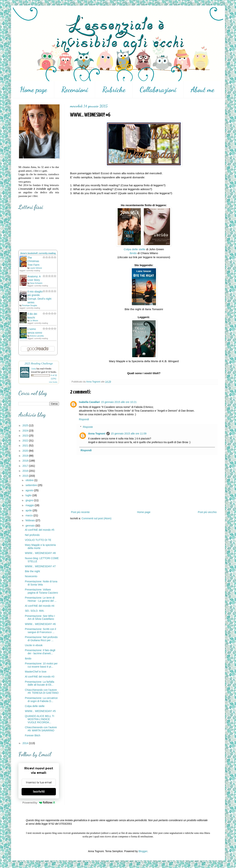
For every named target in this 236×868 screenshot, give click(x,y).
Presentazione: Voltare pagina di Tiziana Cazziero (41, 591)
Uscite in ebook (34, 645)
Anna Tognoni (97, 434)
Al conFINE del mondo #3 (40, 677)
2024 (26, 431)
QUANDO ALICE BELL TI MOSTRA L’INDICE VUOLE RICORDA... (40, 719)
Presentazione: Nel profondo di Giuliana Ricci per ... (41, 639)
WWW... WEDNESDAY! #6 (40, 624)
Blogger (143, 851)
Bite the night (32, 571)
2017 (26, 466)
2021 (26, 446)
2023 (26, 436)
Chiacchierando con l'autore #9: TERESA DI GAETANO (42, 691)
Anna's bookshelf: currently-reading (38, 253)
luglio (29, 495)
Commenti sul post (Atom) (96, 518)
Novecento (31, 576)
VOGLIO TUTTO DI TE (38, 540)
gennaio (30, 526)
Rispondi (84, 419)
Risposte (88, 427)
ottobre (30, 480)
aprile (29, 510)
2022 (26, 441)
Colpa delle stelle (135, 249)
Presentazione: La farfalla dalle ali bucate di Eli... (40, 683)
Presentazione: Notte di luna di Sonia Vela (41, 583)
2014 (26, 743)
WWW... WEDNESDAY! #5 (40, 711)
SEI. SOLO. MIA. (35, 611)
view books (53, 382)
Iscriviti (39, 792)
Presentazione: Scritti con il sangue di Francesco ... (40, 631)
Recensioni (75, 90)
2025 (26, 425)
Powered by (39, 803)
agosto (30, 490)
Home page (33, 90)
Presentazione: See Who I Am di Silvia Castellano (40, 617)
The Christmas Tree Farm (33, 261)
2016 (26, 471)
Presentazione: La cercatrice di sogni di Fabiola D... (41, 700)
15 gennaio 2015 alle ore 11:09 (129, 434)
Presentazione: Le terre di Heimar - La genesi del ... (41, 599)
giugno (30, 500)
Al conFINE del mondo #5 (40, 530)
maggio (30, 505)
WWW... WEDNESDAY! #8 (40, 553)
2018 (26, 461)
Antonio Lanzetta (37, 336)
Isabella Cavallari (89, 402)
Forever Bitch (33, 735)
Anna (34, 369)
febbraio (30, 520)
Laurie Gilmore (36, 268)
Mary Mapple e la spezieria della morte (40, 546)
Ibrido (133, 253)
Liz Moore (34, 321)
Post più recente (80, 512)
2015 (26, 476)
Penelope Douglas (29, 305)
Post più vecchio (207, 512)
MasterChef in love (36, 672)
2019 (26, 456)
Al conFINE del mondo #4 (40, 606)
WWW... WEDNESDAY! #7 (40, 566)
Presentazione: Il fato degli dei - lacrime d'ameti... (40, 652)
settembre (32, 485)
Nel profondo (32, 535)
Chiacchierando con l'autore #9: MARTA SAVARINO (41, 729)
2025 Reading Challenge (39, 363)
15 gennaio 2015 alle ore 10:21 (119, 402)
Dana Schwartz (36, 283)
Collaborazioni (158, 90)
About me (202, 90)
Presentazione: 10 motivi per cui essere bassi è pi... (41, 665)
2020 (26, 451)
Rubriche (114, 90)
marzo (29, 515)
